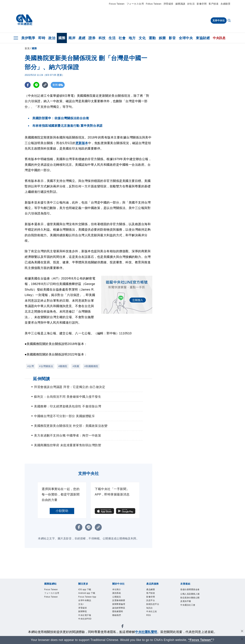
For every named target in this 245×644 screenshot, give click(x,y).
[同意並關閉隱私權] (242, 631)
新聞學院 (83, 619)
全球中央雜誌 (86, 606)
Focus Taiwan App (86, 600)
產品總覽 (151, 590)
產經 (82, 38)
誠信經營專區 (120, 610)
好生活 (191, 4)
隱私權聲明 (119, 615)
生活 (112, 38)
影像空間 (202, 4)
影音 (172, 38)
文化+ (81, 610)
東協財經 (203, 38)
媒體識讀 (180, 4)
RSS (149, 619)
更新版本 (82, 143)
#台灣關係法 (46, 366)
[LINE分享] (36, 85)
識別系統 (117, 594)
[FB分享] (28, 85)
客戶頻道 (214, 4)
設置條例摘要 (120, 602)
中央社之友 (153, 615)
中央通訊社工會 (189, 611)
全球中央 (186, 38)
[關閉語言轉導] (242, 639)
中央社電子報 (86, 623)
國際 (62, 38)
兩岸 (72, 38)
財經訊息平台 (154, 606)
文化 (142, 38)
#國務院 (63, 366)
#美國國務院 (91, 366)
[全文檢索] (230, 21)
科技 (102, 38)
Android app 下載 (88, 594)
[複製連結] (45, 85)
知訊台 (150, 610)
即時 (42, 38)
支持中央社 (219, 20)
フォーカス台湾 (135, 4)
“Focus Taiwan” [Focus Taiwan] (200, 640)
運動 (152, 38)
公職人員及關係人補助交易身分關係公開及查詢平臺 (190, 603)
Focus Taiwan (117, 4)
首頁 (27, 48)
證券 (92, 38)
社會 (122, 38)
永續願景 (225, 4)
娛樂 (162, 38)
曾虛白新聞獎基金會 (190, 592)
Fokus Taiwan (154, 4)
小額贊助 (62, 511)
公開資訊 (117, 598)
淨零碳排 (168, 4)
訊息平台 (151, 602)
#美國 (76, 366)
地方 (132, 38)
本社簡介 (117, 590)
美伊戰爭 (28, 38)
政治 (52, 38)
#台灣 (31, 366)
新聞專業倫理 (120, 606)
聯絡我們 (117, 619)
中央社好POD (86, 627)
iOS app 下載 (86, 590)
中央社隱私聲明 (146, 632)
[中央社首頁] (24, 20)
